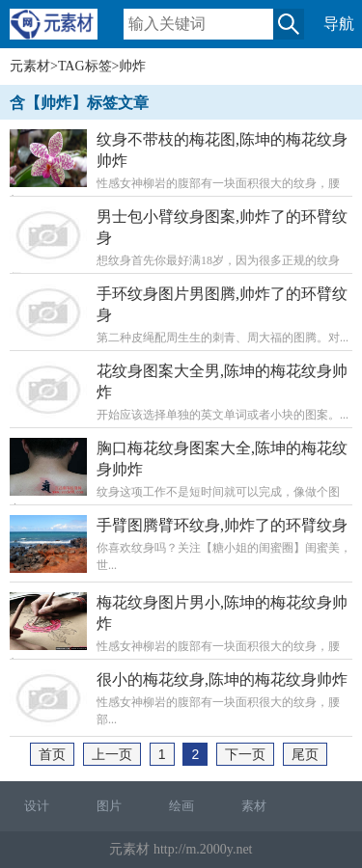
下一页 (245, 754)
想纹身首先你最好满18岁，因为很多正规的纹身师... (181, 245)
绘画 (181, 806)
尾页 (305, 754)
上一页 (112, 754)
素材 (254, 806)
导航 (339, 24)
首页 (52, 754)
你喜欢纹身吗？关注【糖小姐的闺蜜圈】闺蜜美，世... (181, 544)
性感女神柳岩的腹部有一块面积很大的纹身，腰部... (181, 168)
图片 (109, 806)
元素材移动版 (63, 32)
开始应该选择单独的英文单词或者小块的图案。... (181, 391)
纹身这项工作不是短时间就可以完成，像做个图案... (181, 477)
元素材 (30, 66)
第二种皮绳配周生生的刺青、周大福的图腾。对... (181, 314)
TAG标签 (85, 66)
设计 (37, 806)
